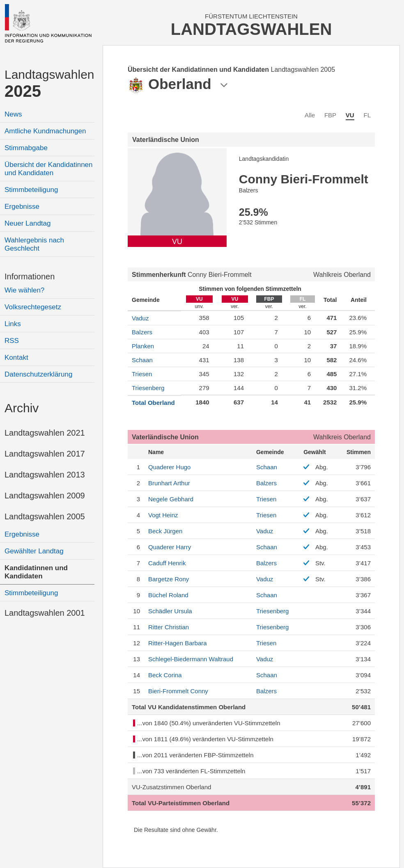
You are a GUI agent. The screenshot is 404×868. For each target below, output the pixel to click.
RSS (12, 341)
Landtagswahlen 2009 (45, 496)
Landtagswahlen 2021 (45, 433)
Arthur (169, 483)
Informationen (30, 276)
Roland (168, 595)
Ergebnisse (22, 207)
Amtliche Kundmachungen (45, 131)
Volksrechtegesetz (33, 307)
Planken (143, 346)
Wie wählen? (24, 290)
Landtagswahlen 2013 (45, 475)
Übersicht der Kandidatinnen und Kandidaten (49, 169)
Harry (170, 547)
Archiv (22, 408)
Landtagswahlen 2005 (45, 516)
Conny (178, 691)
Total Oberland (153, 403)
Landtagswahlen (49, 84)
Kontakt (16, 357)
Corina (165, 675)
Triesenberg (148, 388)
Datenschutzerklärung (38, 374)
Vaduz (140, 318)
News (13, 114)
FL (367, 115)
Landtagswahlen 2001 (45, 613)
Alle (310, 115)
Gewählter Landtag (34, 551)
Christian (169, 627)
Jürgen (165, 531)
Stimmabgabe (26, 148)
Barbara (178, 643)
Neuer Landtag (28, 223)
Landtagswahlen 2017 (45, 454)
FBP (330, 115)
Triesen (142, 374)
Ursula (170, 611)
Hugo (169, 467)
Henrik (167, 563)
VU (350, 115)
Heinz (163, 515)
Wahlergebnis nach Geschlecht (34, 244)
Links (13, 324)
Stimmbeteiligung (31, 190)
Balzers (142, 332)
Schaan (142, 360)
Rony (169, 579)
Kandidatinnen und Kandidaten (36, 572)
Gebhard (171, 499)
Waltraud (191, 659)
